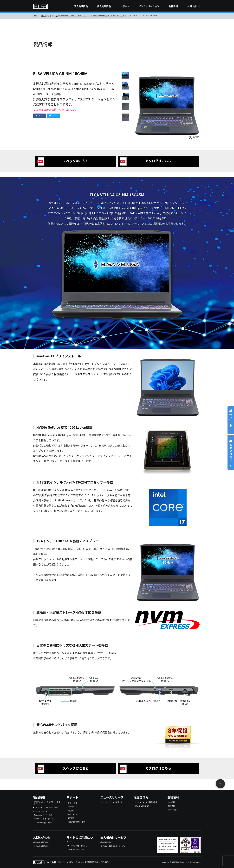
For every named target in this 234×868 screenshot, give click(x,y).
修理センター (72, 815)
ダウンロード (72, 807)
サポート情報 (72, 803)
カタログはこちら (158, 161)
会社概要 (171, 802)
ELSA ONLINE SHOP (142, 806)
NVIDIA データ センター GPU (44, 819)
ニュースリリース (112, 797)
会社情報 (173, 6)
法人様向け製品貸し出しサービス (113, 846)
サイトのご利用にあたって (77, 846)
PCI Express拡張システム (43, 823)
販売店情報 (141, 797)
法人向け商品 (81, 6)
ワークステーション (41, 811)
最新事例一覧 (106, 842)
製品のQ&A (71, 811)
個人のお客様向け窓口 (42, 842)
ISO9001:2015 (173, 810)
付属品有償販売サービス (76, 822)
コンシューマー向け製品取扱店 (146, 802)
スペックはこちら (76, 161)
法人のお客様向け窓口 (42, 846)
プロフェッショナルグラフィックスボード (47, 803)
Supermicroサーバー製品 (43, 815)
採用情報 (171, 806)
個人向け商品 (104, 6)
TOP (35, 16)
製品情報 (45, 16)
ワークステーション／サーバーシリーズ (109, 16)
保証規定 (71, 818)
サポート (125, 6)
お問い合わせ (194, 6)
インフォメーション (149, 6)
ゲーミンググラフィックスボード (46, 808)
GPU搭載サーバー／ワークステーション (70, 16)
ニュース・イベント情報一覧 (112, 802)
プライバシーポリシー (76, 850)
